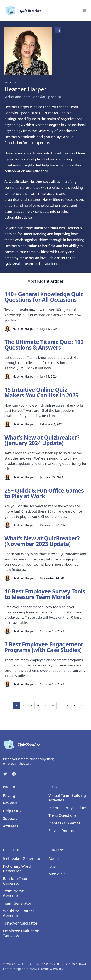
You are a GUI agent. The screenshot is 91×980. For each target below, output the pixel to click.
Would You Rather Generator (19, 913)
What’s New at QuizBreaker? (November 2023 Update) (42, 541)
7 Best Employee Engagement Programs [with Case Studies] (44, 647)
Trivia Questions (63, 815)
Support (10, 818)
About (54, 859)
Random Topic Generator (15, 881)
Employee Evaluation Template (21, 933)
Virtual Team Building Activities (67, 798)
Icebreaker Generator (22, 859)
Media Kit (57, 874)
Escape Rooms (61, 831)
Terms (45, 969)
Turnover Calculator (20, 923)
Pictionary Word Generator (17, 869)
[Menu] (84, 10)
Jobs (52, 866)
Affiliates (11, 826)
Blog (53, 787)
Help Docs (12, 811)
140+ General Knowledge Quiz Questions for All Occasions (44, 297)
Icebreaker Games (64, 823)
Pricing (9, 795)
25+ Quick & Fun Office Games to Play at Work (44, 493)
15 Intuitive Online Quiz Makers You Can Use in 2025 (41, 392)
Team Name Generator (14, 893)
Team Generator (17, 903)
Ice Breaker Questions (68, 808)
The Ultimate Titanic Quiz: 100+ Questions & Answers (45, 345)
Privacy (58, 969)
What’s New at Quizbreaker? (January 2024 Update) (42, 440)
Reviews (10, 803)
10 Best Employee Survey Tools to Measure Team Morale (45, 594)
